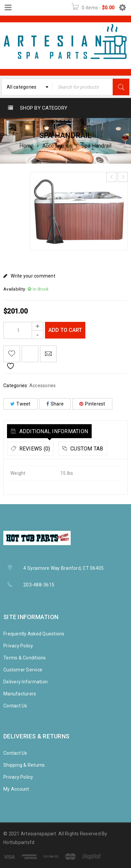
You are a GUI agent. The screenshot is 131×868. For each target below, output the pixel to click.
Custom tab (86, 449)
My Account (16, 789)
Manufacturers (20, 694)
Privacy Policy (18, 646)
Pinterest (92, 404)
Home (26, 146)
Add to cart (65, 330)
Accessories (58, 146)
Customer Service (23, 670)
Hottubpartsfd (19, 842)
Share (55, 404)
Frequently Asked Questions (34, 634)
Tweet (20, 404)
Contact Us (15, 706)
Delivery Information (25, 682)
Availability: (15, 289)
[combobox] (27, 87)
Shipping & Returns (24, 765)
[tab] (49, 431)
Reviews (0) (34, 449)
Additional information (53, 431)
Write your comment (33, 276)
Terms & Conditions (25, 658)
